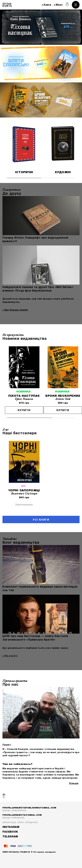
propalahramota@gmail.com (41, 817)
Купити (24, 410)
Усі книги (41, 520)
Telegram (10, 837)
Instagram (11, 827)
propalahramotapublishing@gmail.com (41, 809)
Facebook (10, 832)
